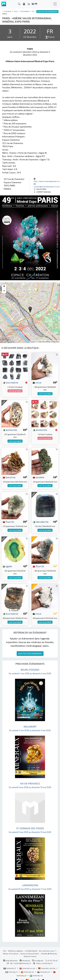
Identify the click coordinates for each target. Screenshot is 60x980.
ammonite (10, 430)
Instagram (38, 960)
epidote (38, 477)
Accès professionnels (30, 954)
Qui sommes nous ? (47, 951)
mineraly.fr (10, 968)
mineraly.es (28, 972)
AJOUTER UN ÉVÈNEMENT (30, 654)
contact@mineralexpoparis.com (47, 186)
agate (7, 566)
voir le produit (15, 391)
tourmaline (10, 382)
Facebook (25, 960)
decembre (25, 11)
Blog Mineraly (10, 960)
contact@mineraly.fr (22, 963)
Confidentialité (31, 951)
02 (33, 11)
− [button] (4, 291)
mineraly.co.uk (27, 968)
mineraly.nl (44, 972)
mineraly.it (12, 972)
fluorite (8, 522)
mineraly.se (36, 975)
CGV (4, 951)
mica (37, 382)
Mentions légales (16, 951)
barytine (9, 477)
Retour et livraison (11, 954)
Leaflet (33, 342)
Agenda (8, 11)
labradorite (41, 522)
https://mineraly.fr (44, 963)
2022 (16, 11)
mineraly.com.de (47, 968)
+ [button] (4, 287)
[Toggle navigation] (55, 4)
